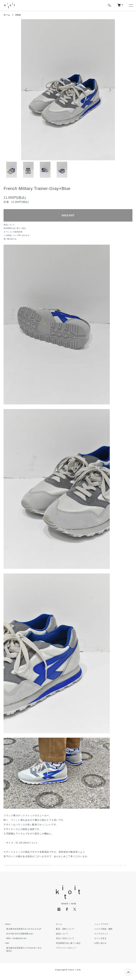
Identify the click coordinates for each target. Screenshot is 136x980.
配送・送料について (65, 929)
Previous (26, 90)
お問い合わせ (100, 943)
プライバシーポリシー (66, 948)
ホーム (7, 15)
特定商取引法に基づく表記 (15, 228)
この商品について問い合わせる (17, 235)
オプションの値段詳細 (13, 232)
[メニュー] (131, 5)
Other (18, 15)
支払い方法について (65, 938)
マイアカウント (101, 934)
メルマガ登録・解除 (103, 929)
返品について (9, 225)
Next (110, 90)
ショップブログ (101, 924)
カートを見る (100, 938)
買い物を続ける (10, 239)
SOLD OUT (68, 215)
